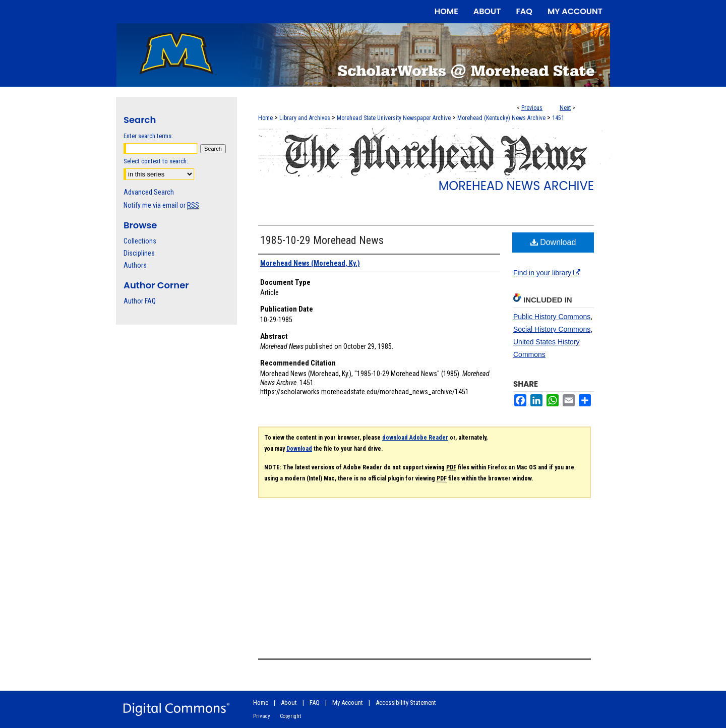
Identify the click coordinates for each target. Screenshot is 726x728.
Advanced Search (149, 192)
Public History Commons (552, 317)
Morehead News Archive (516, 186)
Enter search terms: (148, 136)
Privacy (262, 716)
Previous (532, 108)
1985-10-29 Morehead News (322, 240)
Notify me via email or (161, 205)
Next (565, 108)
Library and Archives (305, 118)
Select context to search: (156, 161)
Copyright (290, 716)
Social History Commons (552, 329)
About (289, 703)
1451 (558, 118)
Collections (140, 241)
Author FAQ (140, 301)
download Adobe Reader (415, 438)
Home (265, 118)
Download (553, 242)
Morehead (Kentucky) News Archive (501, 118)
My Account (348, 703)
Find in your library (547, 273)
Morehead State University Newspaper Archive (394, 118)
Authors (135, 265)
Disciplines (139, 253)
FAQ (315, 703)
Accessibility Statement (406, 703)
